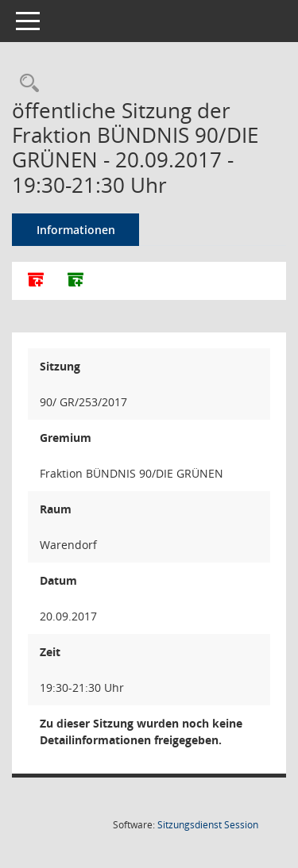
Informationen (76, 230)
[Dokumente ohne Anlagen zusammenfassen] (75, 281)
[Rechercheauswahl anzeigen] (25, 84)
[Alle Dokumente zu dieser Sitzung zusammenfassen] (36, 281)
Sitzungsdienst (208, 825)
